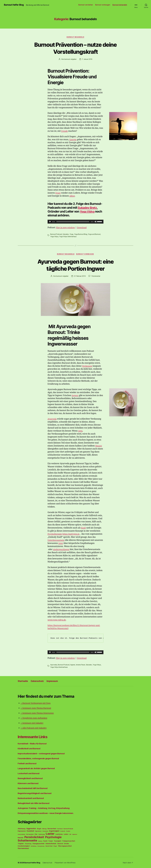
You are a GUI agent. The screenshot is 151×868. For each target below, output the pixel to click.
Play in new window (66, 228)
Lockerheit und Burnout (29, 773)
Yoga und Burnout (95, 234)
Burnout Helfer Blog (14, 5)
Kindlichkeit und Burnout (30, 748)
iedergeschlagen (74, 549)
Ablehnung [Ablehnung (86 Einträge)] (22, 829)
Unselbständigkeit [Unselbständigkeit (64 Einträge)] (24, 846)
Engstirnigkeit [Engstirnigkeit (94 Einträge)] (54, 831)
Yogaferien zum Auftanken (34, 718)
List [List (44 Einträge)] (70, 834)
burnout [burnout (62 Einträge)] (60, 829)
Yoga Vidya (88, 212)
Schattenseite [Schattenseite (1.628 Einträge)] (27, 840)
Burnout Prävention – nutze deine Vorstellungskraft (75, 48)
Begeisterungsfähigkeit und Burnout (35, 793)
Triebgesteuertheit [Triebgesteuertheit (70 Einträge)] (69, 841)
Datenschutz (39, 681)
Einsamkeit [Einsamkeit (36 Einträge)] (45, 831)
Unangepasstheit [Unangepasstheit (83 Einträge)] (38, 843)
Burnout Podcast (56, 234)
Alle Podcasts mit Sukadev (34, 728)
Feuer (58, 193)
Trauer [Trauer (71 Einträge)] (51, 841)
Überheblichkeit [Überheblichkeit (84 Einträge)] (23, 848)
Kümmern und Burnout (29, 783)
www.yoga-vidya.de (57, 620)
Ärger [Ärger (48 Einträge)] (55, 846)
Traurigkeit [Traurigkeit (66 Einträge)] (58, 841)
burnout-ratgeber (70, 59)
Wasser (99, 446)
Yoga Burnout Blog (81, 234)
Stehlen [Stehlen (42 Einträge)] (40, 841)
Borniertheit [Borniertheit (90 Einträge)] (52, 828)
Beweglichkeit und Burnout (31, 778)
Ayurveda (52, 419)
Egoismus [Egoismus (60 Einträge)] (38, 831)
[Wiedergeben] (50, 222)
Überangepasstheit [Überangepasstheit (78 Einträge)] (65, 846)
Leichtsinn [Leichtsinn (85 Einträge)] (59, 834)
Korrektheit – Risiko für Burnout (33, 743)
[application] (75, 222)
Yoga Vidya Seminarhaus (68, 236)
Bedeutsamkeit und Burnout (31, 798)
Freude (65, 131)
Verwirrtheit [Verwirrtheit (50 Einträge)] (49, 846)
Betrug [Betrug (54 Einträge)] (44, 829)
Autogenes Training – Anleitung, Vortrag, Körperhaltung (45, 808)
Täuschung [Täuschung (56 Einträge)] (28, 844)
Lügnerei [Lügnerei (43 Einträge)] (75, 834)
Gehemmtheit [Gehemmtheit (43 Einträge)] (21, 834)
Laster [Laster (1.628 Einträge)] (50, 834)
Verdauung (87, 366)
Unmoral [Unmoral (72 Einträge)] (60, 843)
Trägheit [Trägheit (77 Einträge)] (21, 843)
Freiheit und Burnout (28, 763)
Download (83, 228)
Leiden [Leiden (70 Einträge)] (66, 834)
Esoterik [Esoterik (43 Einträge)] (63, 831)
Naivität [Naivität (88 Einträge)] (21, 837)
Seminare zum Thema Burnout (36, 708)
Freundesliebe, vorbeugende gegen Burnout (39, 758)
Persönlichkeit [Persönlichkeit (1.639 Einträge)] (34, 837)
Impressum (54, 681)
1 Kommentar (96, 276)
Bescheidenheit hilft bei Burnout (33, 788)
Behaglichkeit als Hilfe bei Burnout (34, 803)
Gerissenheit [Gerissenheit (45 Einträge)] (30, 834)
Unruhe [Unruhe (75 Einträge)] (66, 843)
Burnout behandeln (120, 5)
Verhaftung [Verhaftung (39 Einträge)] (33, 846)
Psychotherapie (55, 534)
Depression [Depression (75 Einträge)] (22, 831)
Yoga (72, 234)
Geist (88, 543)
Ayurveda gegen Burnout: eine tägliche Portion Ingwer (75, 265)
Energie (73, 140)
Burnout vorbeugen (103, 5)
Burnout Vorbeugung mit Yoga (36, 703)
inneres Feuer (81, 665)
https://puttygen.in (72, 534)
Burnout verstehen (86, 5)
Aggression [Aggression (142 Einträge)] (31, 828)
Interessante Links (34, 737)
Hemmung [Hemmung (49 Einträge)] (42, 834)
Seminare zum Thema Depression (38, 713)
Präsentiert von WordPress (66, 863)
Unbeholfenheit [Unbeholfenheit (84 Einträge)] (51, 843)
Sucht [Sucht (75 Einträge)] (45, 841)
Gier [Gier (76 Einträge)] (36, 834)
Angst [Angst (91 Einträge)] (39, 828)
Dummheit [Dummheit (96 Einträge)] (30, 831)
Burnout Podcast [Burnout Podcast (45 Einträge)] (68, 829)
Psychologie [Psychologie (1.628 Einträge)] (53, 837)
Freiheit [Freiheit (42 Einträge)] (68, 831)
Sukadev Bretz (88, 208)
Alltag (72, 196)
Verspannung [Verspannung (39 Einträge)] (41, 846)
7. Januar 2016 (87, 59)
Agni (80, 431)
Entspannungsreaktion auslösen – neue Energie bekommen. (46, 813)
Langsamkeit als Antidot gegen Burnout (37, 768)
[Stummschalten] (96, 222)
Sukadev (66, 234)
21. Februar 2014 (80, 276)
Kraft (84, 528)
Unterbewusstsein (56, 540)
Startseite (23, 681)
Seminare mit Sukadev (32, 723)
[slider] (73, 222)
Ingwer (75, 395)
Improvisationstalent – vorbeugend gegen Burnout (42, 753)
